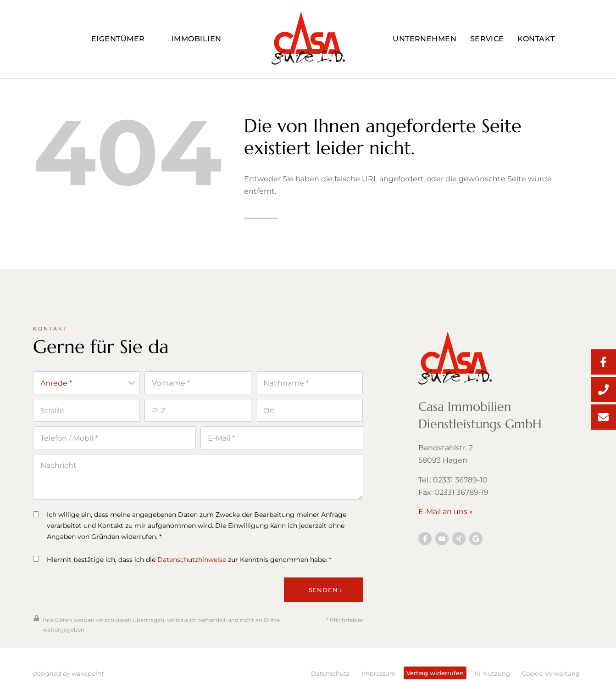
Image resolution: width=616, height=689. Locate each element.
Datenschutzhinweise (192, 564)
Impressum (379, 673)
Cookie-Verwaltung (551, 673)
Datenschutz (330, 673)
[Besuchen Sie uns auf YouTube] (442, 541)
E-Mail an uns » (446, 515)
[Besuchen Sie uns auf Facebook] (425, 541)
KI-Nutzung (492, 673)
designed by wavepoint (68, 673)
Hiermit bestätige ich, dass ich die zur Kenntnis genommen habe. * (182, 564)
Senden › (325, 594)
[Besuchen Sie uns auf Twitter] (476, 541)
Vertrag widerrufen (435, 673)
